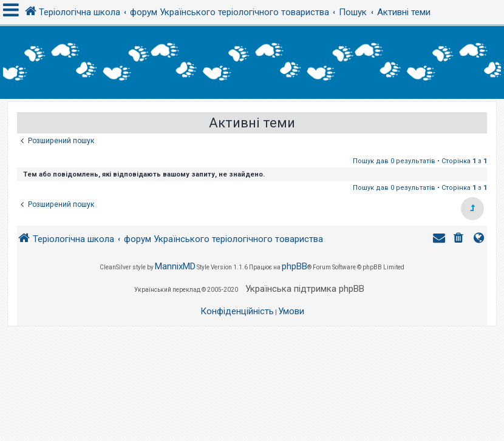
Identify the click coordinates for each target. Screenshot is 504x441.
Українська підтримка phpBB (305, 289)
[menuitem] (460, 239)
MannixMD (175, 266)
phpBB (295, 266)
